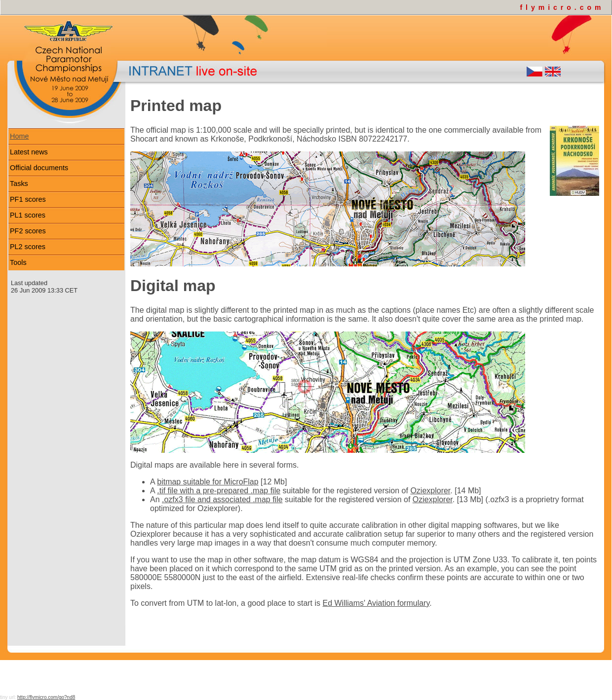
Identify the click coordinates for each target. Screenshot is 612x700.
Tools (18, 262)
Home (19, 136)
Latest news (29, 152)
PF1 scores (28, 199)
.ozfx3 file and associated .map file (222, 499)
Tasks (19, 184)
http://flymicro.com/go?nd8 (46, 697)
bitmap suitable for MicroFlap (208, 482)
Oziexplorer (430, 491)
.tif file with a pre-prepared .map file (219, 491)
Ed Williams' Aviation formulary (376, 603)
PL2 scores (28, 247)
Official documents (39, 168)
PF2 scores (28, 231)
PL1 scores (28, 215)
